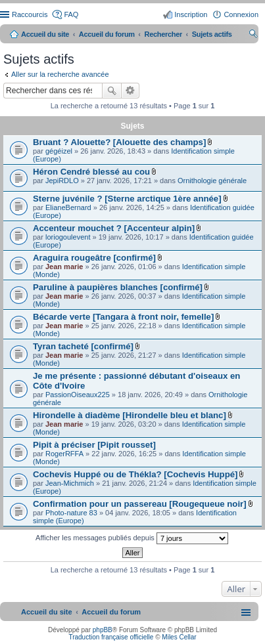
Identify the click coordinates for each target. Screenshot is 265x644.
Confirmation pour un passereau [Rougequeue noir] (140, 504)
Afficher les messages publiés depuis (132, 538)
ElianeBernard (68, 207)
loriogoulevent (68, 237)
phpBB (103, 630)
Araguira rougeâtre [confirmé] (94, 258)
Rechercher (112, 91)
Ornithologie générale (212, 181)
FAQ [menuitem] (71, 14)
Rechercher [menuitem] (253, 35)
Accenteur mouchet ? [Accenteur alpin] (114, 228)
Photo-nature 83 (71, 513)
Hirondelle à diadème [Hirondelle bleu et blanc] (130, 415)
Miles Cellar (179, 637)
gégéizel (59, 151)
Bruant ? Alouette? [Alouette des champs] (119, 142)
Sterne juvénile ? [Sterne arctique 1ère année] (127, 199)
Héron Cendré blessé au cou (91, 172)
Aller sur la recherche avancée (60, 74)
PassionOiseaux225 (78, 395)
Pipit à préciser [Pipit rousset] (94, 445)
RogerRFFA (64, 454)
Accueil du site (45, 34)
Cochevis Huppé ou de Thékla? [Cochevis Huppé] (135, 474)
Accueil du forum (107, 34)
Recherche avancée (131, 91)
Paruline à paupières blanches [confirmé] (118, 287)
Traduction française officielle (111, 637)
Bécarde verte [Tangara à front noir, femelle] (123, 317)
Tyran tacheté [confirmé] (83, 346)
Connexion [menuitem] (241, 14)
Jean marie (64, 267)
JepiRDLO (62, 181)
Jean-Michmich (70, 483)
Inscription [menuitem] (191, 14)
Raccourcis (30, 14)
